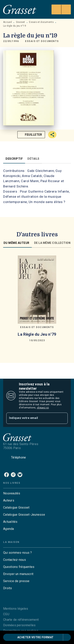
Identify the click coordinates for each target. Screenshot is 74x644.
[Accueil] (20, 9)
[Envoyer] (63, 418)
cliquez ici (43, 408)
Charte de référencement (21, 620)
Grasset (21, 22)
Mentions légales (16, 609)
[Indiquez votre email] (32, 418)
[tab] (14, 159)
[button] (42, 41)
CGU (6, 614)
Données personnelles (19, 625)
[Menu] (61, 9)
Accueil (7, 22)
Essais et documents (41, 22)
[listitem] (7, 475)
